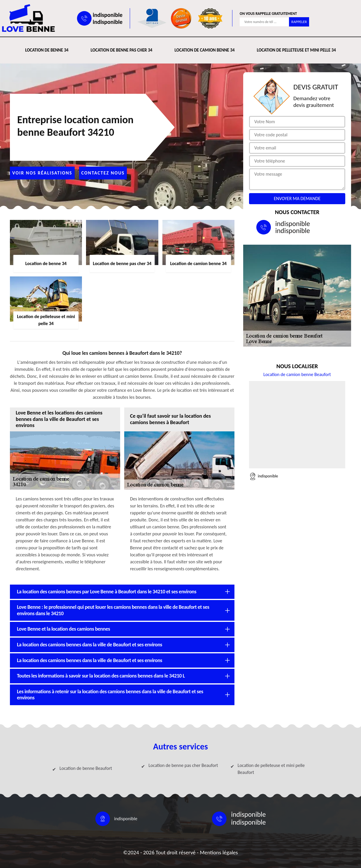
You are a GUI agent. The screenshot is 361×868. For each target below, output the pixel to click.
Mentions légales (219, 852)
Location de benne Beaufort (86, 768)
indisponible (108, 15)
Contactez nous (103, 173)
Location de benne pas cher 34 (122, 50)
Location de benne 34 (47, 50)
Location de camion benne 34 (204, 50)
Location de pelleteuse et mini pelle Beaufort (271, 769)
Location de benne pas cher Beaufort (183, 765)
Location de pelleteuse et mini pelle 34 (296, 50)
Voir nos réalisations (42, 173)
